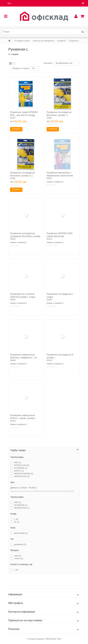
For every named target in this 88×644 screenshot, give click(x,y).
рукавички (20, 544)
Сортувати (48, 63)
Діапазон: (15, 488)
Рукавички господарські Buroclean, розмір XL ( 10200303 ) (22, 176)
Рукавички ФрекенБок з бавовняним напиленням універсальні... (60, 176)
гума (18, 556)
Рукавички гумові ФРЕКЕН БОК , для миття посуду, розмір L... (24, 115)
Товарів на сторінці (21, 68)
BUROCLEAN (22, 465)
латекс (19, 558)
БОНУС (19, 471)
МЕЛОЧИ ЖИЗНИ (24, 474)
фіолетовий (21, 533)
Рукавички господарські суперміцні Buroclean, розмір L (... (25, 236)
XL (17, 522)
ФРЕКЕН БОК (22, 476)
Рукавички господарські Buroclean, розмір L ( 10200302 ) (59, 115)
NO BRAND (21, 468)
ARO (18, 463)
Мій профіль (16, 603)
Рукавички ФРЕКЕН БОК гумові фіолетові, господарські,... (60, 236)
